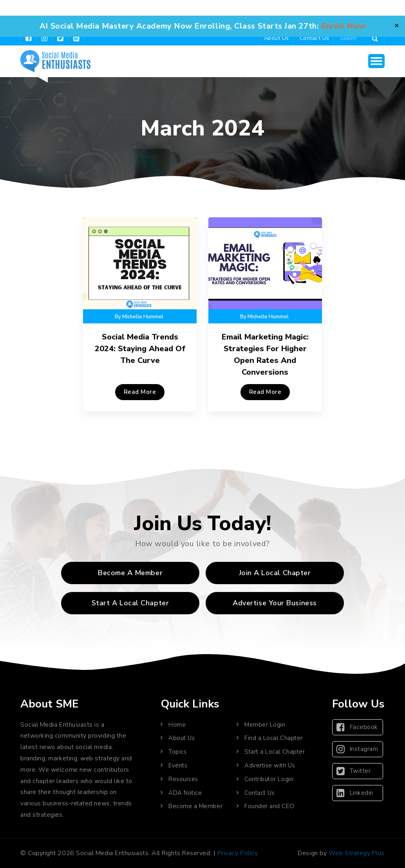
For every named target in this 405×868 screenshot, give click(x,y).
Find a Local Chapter (274, 738)
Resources (183, 779)
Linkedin (355, 793)
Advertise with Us (270, 765)
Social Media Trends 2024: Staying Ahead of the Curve (140, 349)
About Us (277, 38)
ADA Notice (185, 793)
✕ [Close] (397, 26)
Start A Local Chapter (130, 603)
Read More (140, 392)
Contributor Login (269, 779)
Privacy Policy (238, 853)
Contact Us (315, 38)
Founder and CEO (269, 806)
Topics (177, 752)
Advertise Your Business (275, 603)
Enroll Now (343, 26)
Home (177, 725)
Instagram (357, 749)
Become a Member (130, 573)
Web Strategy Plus (357, 853)
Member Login (265, 725)
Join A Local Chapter (275, 573)
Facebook (357, 727)
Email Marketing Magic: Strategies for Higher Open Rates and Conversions (265, 355)
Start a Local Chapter (275, 752)
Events (178, 765)
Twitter (353, 771)
